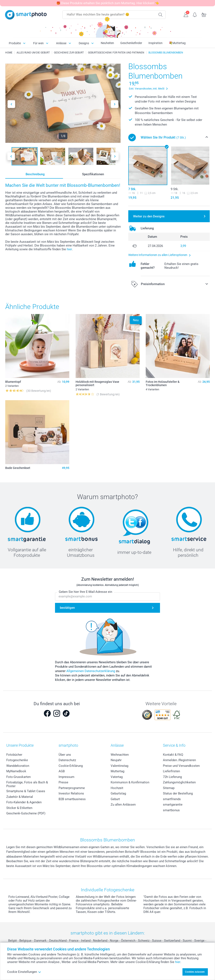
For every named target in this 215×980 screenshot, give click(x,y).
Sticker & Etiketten (19, 808)
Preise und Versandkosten (181, 766)
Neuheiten (107, 43)
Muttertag (117, 771)
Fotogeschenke (17, 760)
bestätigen (67, 608)
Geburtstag (118, 793)
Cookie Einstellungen (24, 972)
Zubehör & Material (20, 797)
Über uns (65, 755)
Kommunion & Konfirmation (130, 782)
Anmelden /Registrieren (179, 760)
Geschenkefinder (131, 43)
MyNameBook (16, 771)
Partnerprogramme (72, 788)
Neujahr (116, 760)
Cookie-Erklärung (71, 766)
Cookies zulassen (195, 972)
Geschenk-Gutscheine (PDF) (26, 813)
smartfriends (172, 799)
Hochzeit (117, 788)
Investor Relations (71, 793)
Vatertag (117, 777)
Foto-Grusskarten (18, 777)
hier (69, 249)
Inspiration (155, 43)
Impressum (66, 777)
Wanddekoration (18, 766)
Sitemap (169, 788)
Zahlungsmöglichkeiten (179, 782)
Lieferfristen (171, 771)
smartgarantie (173, 805)
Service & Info (174, 745)
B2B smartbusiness (72, 799)
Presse (63, 782)
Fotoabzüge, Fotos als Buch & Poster (27, 784)
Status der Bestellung (178, 793)
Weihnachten (120, 755)
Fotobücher (14, 755)
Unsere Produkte (20, 745)
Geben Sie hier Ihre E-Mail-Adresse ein (85, 592)
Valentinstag (119, 766)
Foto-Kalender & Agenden (24, 802)
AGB (62, 771)
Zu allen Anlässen (123, 805)
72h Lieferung (172, 777)
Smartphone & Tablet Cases (26, 791)
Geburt (115, 799)
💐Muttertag (177, 43)
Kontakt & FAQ (173, 755)
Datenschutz (67, 760)
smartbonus (171, 810)
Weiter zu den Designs (149, 216)
